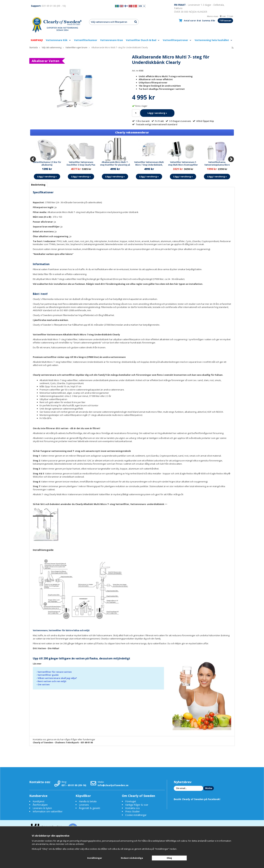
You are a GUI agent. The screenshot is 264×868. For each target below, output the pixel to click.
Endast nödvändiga (132, 858)
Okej (169, 858)
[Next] (231, 159)
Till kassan (225, 21)
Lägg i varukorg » (157, 113)
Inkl (223, 16)
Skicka (209, 788)
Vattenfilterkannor (86, 40)
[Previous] (33, 159)
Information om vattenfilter (48, 811)
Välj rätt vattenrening (52, 47)
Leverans (84, 805)
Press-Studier (133, 811)
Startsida (34, 47)
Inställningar (95, 858)
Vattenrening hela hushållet (214, 40)
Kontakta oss (133, 808)
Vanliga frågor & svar (137, 805)
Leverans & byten (42, 808)
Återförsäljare (40, 805)
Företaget (131, 801)
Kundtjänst (39, 801)
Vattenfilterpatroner (177, 40)
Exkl (230, 16)
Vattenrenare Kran (112, 40)
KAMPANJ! (37, 40)
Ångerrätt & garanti (89, 808)
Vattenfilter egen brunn (76, 47)
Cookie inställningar (136, 815)
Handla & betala (88, 801)
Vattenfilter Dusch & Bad (143, 40)
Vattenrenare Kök (58, 40)
